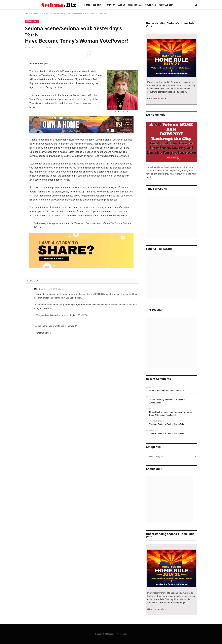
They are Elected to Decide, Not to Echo (167, 424)
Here (155, 98)
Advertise (150, 5)
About (122, 5)
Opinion (111, 5)
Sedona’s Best (166, 5)
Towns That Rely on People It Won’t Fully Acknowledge (167, 401)
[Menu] (27, 5)
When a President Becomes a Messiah (166, 391)
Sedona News (32, 21)
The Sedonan (135, 5)
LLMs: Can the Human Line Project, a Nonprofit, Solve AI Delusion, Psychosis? (171, 414)
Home (87, 5)
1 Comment (46, 47)
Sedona (97, 5)
